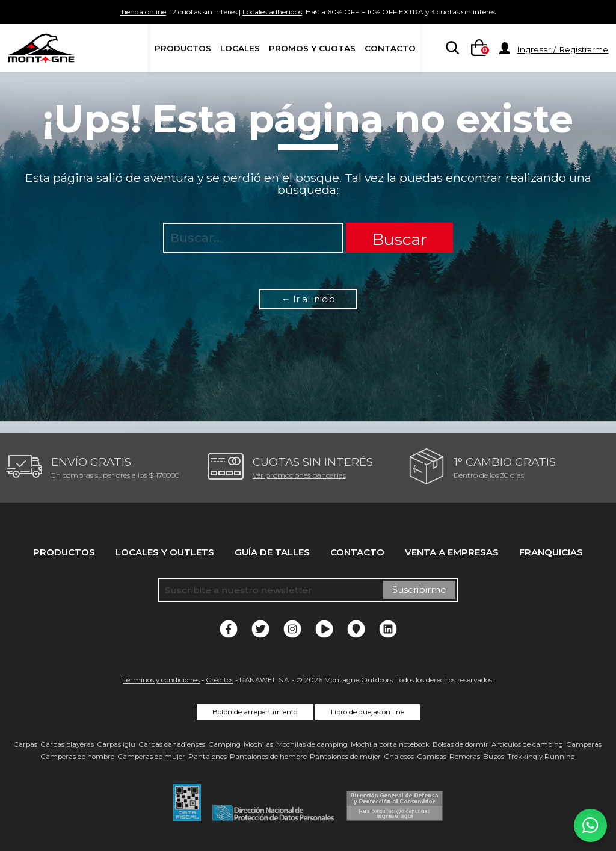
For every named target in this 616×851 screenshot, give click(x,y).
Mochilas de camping (312, 744)
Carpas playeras (67, 744)
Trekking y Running (541, 757)
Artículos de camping (527, 744)
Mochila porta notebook (390, 744)
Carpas (25, 744)
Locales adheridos (263, 12)
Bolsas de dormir (460, 744)
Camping (224, 744)
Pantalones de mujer (345, 757)
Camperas (584, 744)
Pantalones (208, 757)
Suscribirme (419, 590)
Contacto (390, 48)
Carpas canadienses (172, 744)
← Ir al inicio (308, 299)
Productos (183, 48)
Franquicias (551, 552)
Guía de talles (272, 552)
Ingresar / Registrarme (562, 49)
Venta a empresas (452, 552)
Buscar (399, 239)
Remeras (465, 757)
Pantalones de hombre (268, 757)
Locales (240, 48)
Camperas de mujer (151, 757)
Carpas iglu (116, 744)
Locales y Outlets (165, 552)
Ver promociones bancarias (299, 475)
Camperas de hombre (77, 757)
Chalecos (399, 757)
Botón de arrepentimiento (255, 712)
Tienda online (89, 12)
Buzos (494, 757)
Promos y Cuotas (312, 48)
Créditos (220, 680)
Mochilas (258, 744)
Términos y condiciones (161, 680)
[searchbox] (450, 49)
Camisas (432, 757)
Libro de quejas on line (368, 712)
